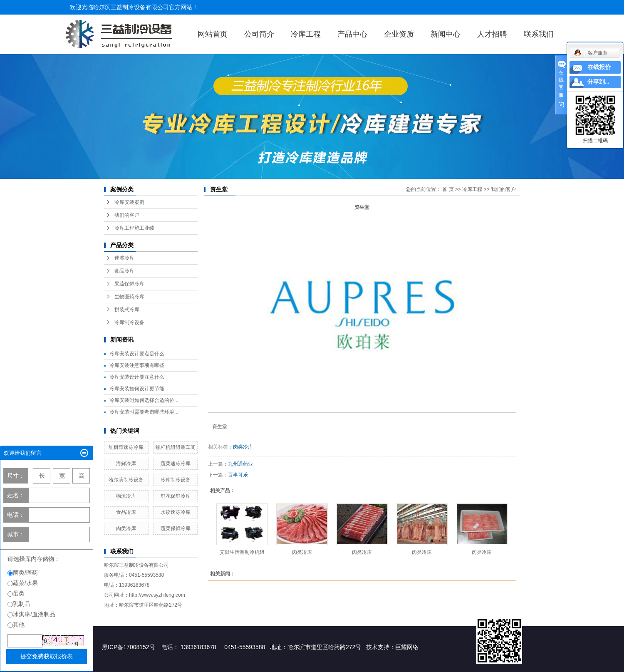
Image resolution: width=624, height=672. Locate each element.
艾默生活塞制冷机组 (242, 552)
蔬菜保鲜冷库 (176, 528)
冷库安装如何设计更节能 (137, 389)
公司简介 (259, 34)
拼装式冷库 (127, 310)
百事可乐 (238, 475)
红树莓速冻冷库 (126, 447)
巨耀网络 (407, 647)
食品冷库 (124, 271)
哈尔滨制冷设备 (126, 480)
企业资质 (399, 34)
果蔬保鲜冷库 (129, 284)
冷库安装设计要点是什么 (137, 354)
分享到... (598, 82)
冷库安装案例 (129, 202)
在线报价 (599, 67)
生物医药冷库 (129, 297)
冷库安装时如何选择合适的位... (144, 400)
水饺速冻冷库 (176, 512)
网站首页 (213, 34)
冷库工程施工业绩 (134, 228)
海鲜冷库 (126, 464)
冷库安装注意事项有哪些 (137, 365)
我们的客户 (127, 215)
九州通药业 (240, 464)
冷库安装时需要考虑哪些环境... (144, 412)
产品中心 (352, 34)
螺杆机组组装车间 (176, 447)
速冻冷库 (124, 258)
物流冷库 (126, 496)
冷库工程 (306, 34)
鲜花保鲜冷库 (176, 496)
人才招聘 (492, 34)
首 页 (448, 189)
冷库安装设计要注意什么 (137, 377)
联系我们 (539, 34)
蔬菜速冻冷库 (176, 464)
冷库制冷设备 (129, 322)
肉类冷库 (126, 528)
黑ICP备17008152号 (129, 647)
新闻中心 (446, 34)
